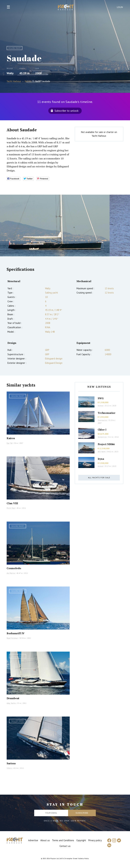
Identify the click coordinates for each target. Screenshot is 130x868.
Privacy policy (95, 840)
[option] (55, 225)
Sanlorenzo (102, 437)
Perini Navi (11, 508)
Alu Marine (11, 573)
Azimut (100, 406)
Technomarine (107, 413)
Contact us (65, 846)
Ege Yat (10, 443)
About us (45, 840)
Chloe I (102, 430)
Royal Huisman (12, 638)
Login (120, 7)
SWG (101, 398)
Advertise (33, 840)
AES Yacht (102, 452)
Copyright (81, 840)
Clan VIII (12, 503)
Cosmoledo (14, 568)
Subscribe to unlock (66, 111)
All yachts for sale (99, 478)
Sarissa (11, 763)
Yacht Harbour (66, 8)
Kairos (11, 438)
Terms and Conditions (63, 840)
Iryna (101, 459)
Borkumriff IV (16, 633)
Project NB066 (106, 444)
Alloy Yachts (11, 703)
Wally (10, 73)
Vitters (9, 768)
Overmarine (103, 420)
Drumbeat (13, 698)
